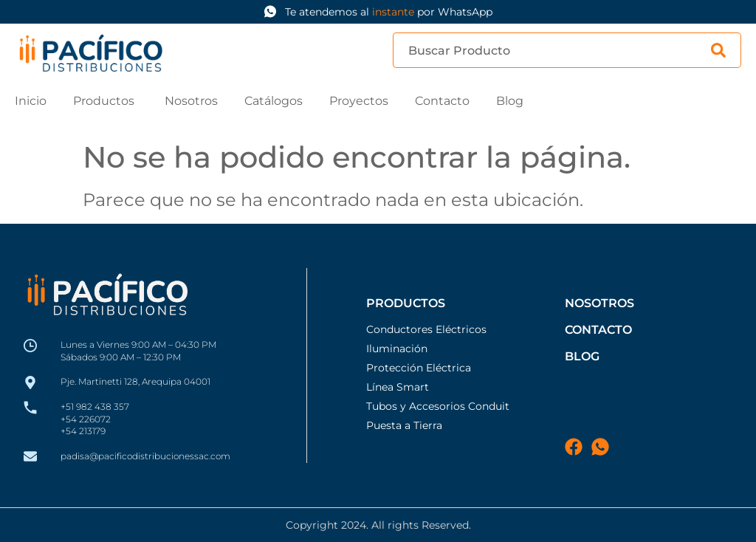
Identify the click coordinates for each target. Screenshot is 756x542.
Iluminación (397, 349)
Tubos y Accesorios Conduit (438, 406)
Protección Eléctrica (419, 368)
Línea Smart (398, 387)
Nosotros (599, 303)
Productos (406, 303)
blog (582, 356)
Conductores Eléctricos (426, 329)
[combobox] (552, 50)
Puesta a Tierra (404, 425)
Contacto (598, 330)
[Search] (726, 50)
